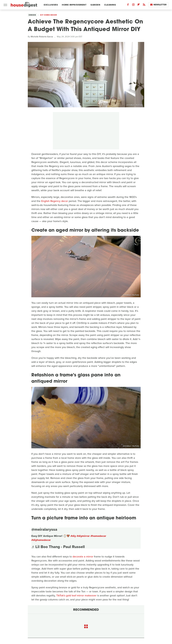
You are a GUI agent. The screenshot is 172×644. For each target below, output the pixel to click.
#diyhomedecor (41, 540)
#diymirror (83, 536)
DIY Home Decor (48, 15)
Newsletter (158, 5)
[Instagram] (133, 5)
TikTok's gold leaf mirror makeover (76, 595)
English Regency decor (55, 201)
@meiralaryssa (44, 529)
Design (32, 15)
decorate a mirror (83, 557)
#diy (73, 536)
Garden (95, 5)
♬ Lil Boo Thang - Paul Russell (58, 547)
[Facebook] (128, 5)
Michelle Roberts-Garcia (42, 37)
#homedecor (98, 536)
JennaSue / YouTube (135, 105)
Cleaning (110, 5)
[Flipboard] (139, 5)
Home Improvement (74, 5)
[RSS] (144, 5)
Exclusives (51, 5)
